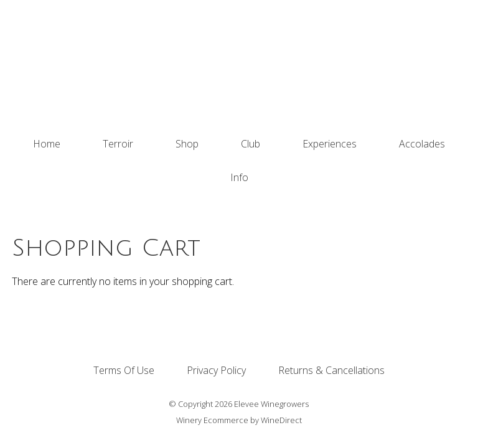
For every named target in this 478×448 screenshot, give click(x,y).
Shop (187, 144)
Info (239, 177)
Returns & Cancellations (331, 370)
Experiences (330, 144)
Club (251, 144)
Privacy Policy (216, 370)
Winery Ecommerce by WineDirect (239, 420)
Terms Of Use (124, 370)
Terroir (118, 144)
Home (47, 144)
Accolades (422, 144)
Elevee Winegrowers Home (239, 63)
